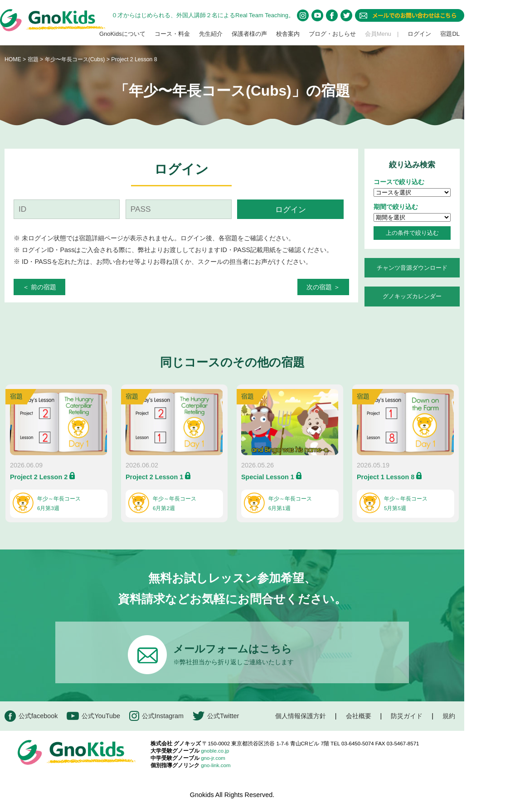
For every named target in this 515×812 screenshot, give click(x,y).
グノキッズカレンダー (412, 296)
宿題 (33, 59)
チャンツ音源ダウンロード (412, 268)
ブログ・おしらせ (332, 34)
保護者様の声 (249, 34)
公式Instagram (156, 716)
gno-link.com (216, 765)
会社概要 (359, 716)
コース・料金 (172, 34)
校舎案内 (288, 34)
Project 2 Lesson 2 (39, 477)
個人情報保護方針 (301, 716)
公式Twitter (216, 716)
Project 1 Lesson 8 (386, 477)
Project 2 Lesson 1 (154, 477)
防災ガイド (407, 716)
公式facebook (31, 716)
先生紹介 (211, 34)
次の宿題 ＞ (323, 287)
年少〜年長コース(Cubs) (76, 59)
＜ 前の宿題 (39, 287)
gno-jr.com (213, 758)
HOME (13, 59)
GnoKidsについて (122, 34)
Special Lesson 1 (268, 477)
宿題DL (450, 34)
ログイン (419, 34)
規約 (449, 716)
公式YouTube (93, 716)
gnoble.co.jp (215, 751)
